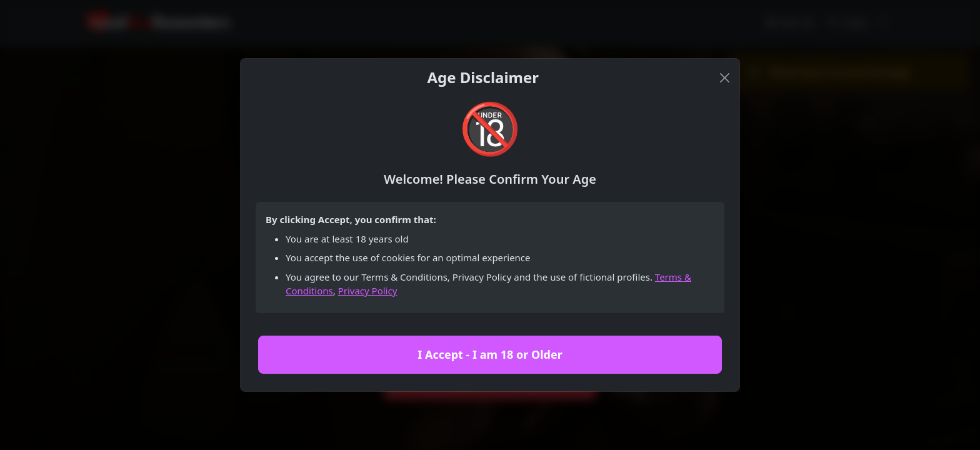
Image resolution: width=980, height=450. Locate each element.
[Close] (725, 78)
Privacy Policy (368, 291)
